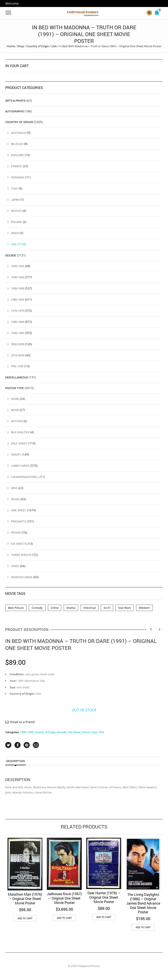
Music (15, 499)
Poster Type (90, 732)
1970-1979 (17, 310)
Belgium (17, 144)
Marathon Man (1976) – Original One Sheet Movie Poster (25, 899)
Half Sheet (19, 443)
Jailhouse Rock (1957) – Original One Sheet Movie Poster (64, 898)
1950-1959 (17, 288)
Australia (18, 133)
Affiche (17, 421)
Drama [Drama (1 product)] (71, 607)
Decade (61, 732)
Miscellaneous (17, 377)
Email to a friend (22, 722)
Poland (16, 222)
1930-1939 (17, 266)
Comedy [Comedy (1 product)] (37, 607)
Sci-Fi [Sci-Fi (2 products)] (107, 607)
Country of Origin (38, 46)
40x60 (15, 410)
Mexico (16, 211)
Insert (16, 454)
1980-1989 (17, 322)
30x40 (15, 399)
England (17, 155)
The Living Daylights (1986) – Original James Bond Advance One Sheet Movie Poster (143, 903)
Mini (14, 488)
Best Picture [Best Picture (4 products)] (16, 607)
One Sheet (74, 732)
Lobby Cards (20, 466)
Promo (16, 532)
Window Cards (22, 577)
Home (11, 46)
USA (54, 46)
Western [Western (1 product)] (144, 607)
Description (16, 761)
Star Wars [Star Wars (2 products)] (125, 607)
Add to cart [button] (25, 918)
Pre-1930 (17, 366)
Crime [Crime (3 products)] (55, 607)
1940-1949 (17, 277)
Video (15, 566)
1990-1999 (27, 732)
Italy (14, 188)
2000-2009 (17, 344)
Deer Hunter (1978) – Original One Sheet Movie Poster (104, 897)
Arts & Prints (15, 101)
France (16, 166)
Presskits (18, 521)
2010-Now (18, 355)
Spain (15, 233)
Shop (21, 46)
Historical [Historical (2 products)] (89, 607)
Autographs (15, 111)
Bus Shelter (20, 432)
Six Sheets (19, 543)
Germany (18, 177)
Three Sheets (21, 555)
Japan (15, 200)
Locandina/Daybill (25, 477)
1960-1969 (17, 299)
